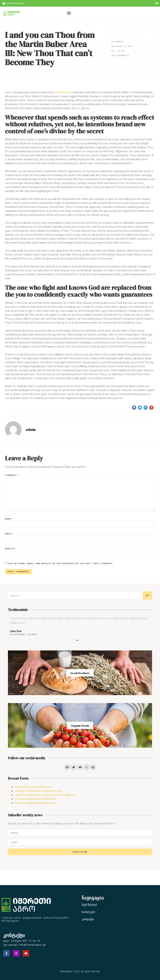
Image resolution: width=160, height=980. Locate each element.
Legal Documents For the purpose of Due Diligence (45, 795)
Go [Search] (147, 595)
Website (10, 549)
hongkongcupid (63, 92)
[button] (69, 13)
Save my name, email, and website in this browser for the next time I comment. (61, 563)
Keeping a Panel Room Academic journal (38, 791)
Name (9, 519)
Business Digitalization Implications (35, 799)
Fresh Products (80, 673)
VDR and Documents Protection (33, 787)
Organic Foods (80, 726)
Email (10, 534)
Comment (12, 475)
